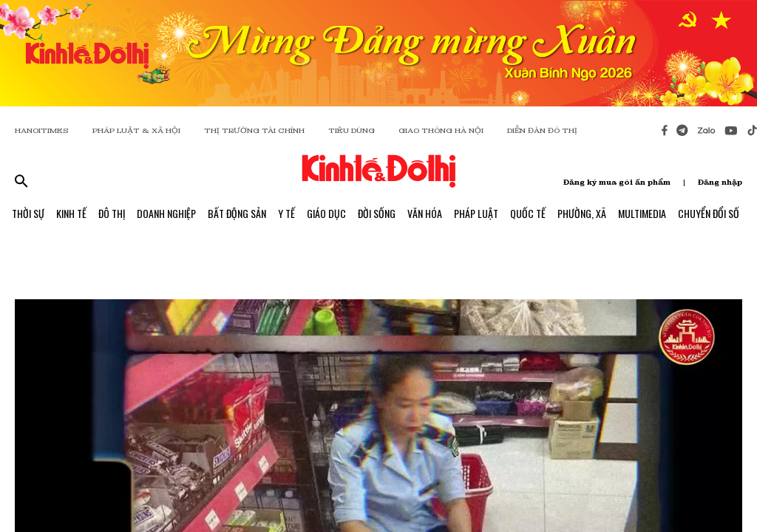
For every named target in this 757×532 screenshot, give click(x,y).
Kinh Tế (71, 213)
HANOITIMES (42, 130)
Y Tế (286, 213)
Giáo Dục (326, 213)
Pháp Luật (476, 213)
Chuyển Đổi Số (709, 213)
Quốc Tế (528, 213)
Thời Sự (28, 213)
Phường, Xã (582, 213)
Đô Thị (112, 213)
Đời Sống (377, 213)
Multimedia (642, 213)
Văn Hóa (425, 213)
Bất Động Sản (237, 213)
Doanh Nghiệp (166, 213)
